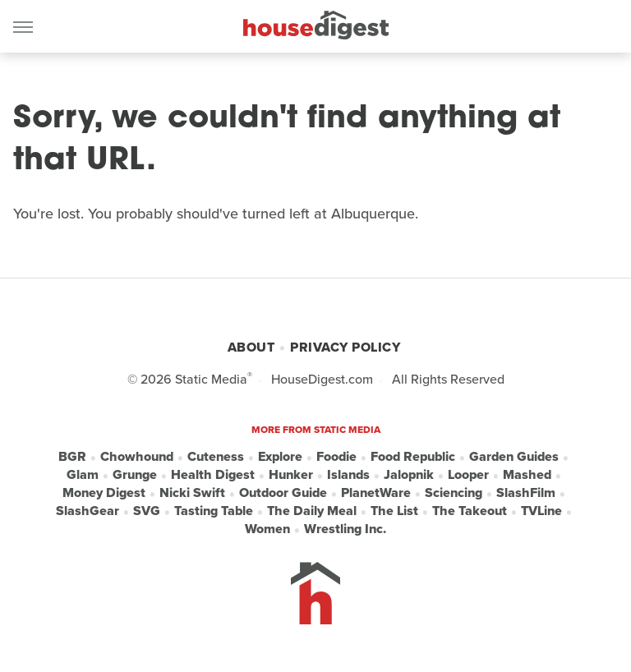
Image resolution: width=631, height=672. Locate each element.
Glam (83, 475)
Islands (348, 475)
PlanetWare (376, 493)
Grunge (135, 475)
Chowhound (137, 457)
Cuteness (216, 457)
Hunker (291, 475)
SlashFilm (526, 493)
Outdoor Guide (283, 493)
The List (394, 511)
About (251, 347)
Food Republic (413, 457)
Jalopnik (409, 475)
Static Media (211, 379)
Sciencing (454, 493)
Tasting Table (214, 511)
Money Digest (104, 493)
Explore (280, 457)
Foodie (336, 457)
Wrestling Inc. (345, 529)
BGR (72, 457)
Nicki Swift (192, 493)
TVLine (541, 511)
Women (267, 529)
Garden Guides (514, 457)
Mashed (527, 475)
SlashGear (88, 511)
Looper (468, 475)
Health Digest (213, 475)
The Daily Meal (312, 511)
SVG (147, 511)
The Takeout (470, 511)
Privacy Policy (345, 347)
